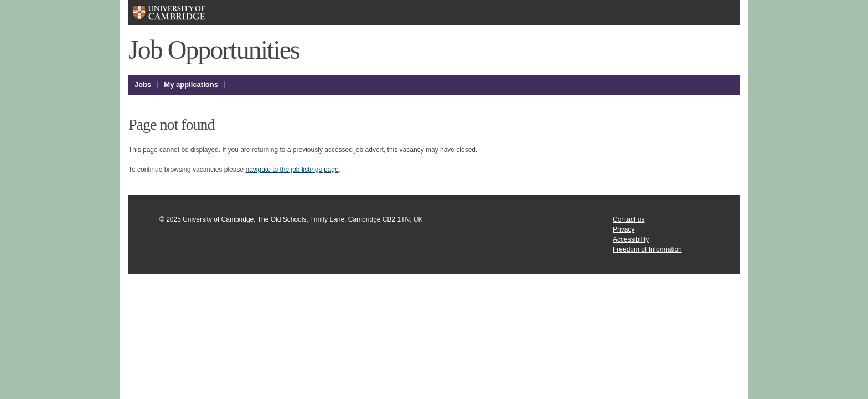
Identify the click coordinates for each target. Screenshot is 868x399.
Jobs (143, 85)
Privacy (624, 229)
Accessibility (631, 239)
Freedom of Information (647, 249)
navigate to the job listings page (292, 170)
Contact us (629, 219)
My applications (191, 85)
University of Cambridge (186, 12)
